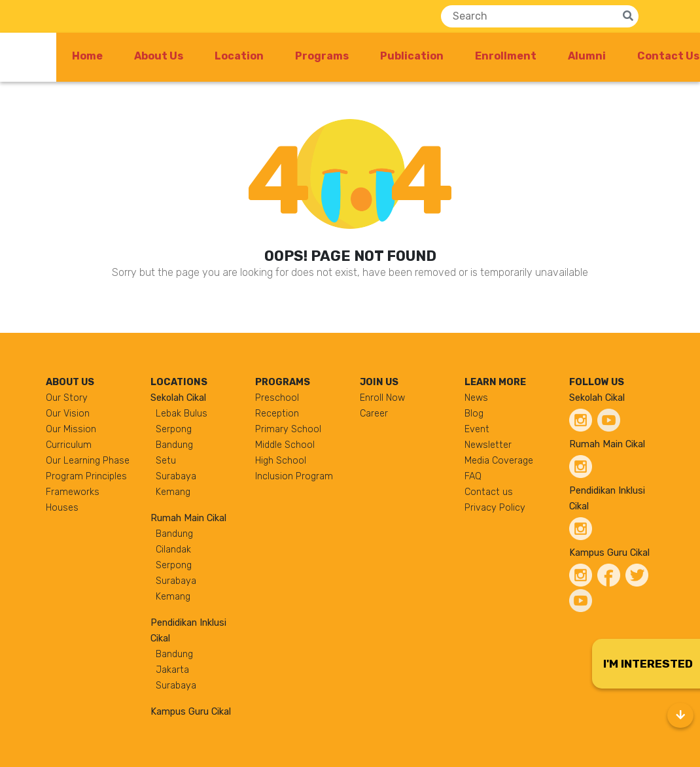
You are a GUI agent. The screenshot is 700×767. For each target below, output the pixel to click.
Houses (62, 508)
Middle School (285, 445)
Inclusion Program (294, 476)
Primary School (288, 429)
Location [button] (239, 56)
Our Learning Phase (88, 461)
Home (87, 56)
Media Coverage (499, 461)
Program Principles (86, 476)
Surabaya (176, 476)
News (476, 398)
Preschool (277, 398)
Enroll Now (382, 398)
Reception (277, 414)
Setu (166, 461)
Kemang (173, 492)
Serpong (174, 429)
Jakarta (172, 670)
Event (477, 429)
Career (374, 414)
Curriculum (69, 445)
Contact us (489, 492)
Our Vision (68, 414)
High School (281, 461)
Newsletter (488, 445)
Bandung (174, 445)
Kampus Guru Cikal (191, 712)
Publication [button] (412, 56)
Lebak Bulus (182, 414)
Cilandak (173, 550)
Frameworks (73, 492)
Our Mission (71, 429)
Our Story (67, 398)
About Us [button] (159, 56)
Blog (474, 414)
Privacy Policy (495, 508)
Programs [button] (322, 56)
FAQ (473, 476)
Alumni (587, 56)
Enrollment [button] (506, 56)
